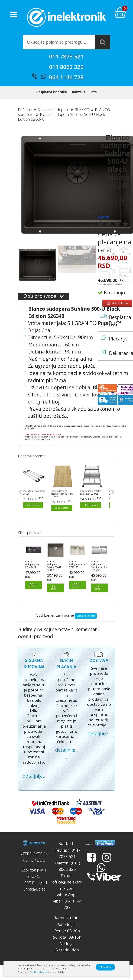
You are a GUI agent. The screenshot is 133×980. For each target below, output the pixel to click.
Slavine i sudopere (53, 110)
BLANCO (82, 110)
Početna (25, 110)
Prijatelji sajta (89, 844)
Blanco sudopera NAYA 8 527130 (77, 565)
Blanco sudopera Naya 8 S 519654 (33, 565)
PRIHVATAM (105, 967)
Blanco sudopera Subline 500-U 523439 (54, 566)
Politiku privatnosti (40, 972)
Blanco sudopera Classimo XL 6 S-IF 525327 (99, 566)
